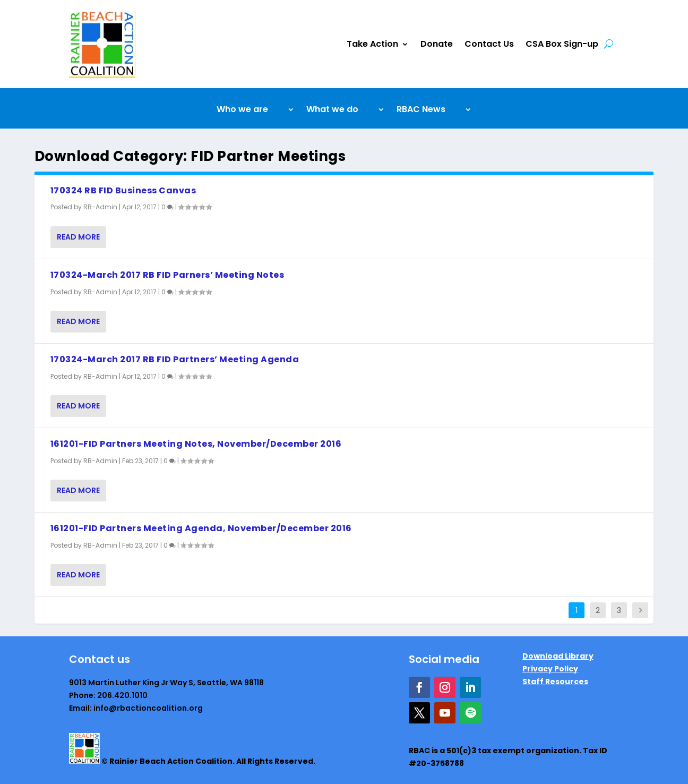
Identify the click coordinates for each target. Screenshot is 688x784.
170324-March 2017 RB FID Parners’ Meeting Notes (167, 275)
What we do (332, 110)
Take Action (372, 44)
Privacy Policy (550, 669)
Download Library (558, 656)
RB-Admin (100, 207)
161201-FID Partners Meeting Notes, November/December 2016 (196, 444)
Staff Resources (555, 681)
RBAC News (421, 110)
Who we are (242, 110)
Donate (437, 44)
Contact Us (489, 44)
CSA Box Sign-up (562, 44)
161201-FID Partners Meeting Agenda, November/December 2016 (201, 528)
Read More (78, 237)
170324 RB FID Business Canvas (123, 190)
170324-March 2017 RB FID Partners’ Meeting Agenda (175, 359)
